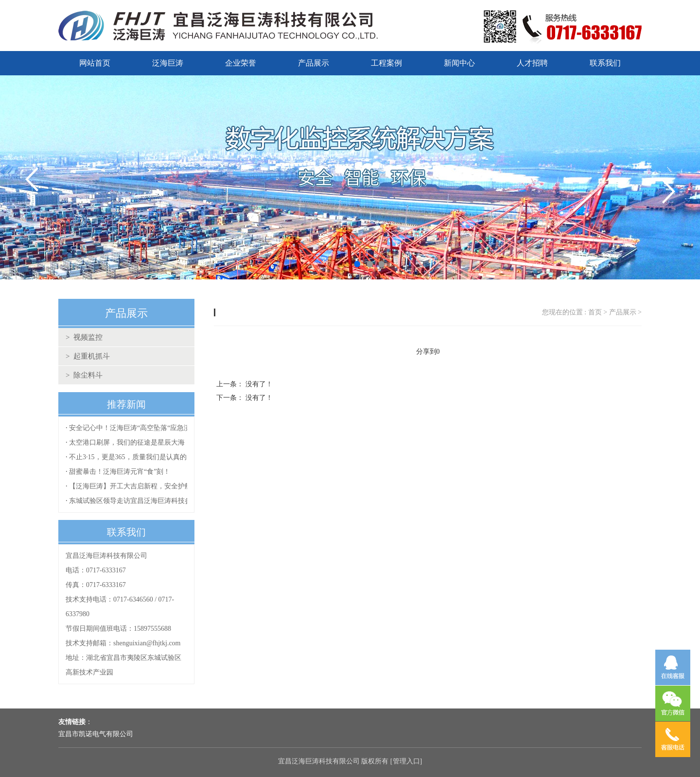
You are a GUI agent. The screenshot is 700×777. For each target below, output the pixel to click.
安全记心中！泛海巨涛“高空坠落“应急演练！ (137, 428)
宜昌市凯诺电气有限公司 (96, 734)
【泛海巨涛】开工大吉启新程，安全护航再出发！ (144, 486)
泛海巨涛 (168, 63)
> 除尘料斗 (84, 375)
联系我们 (605, 63)
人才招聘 (532, 63)
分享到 (426, 352)
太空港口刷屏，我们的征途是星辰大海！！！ (137, 442)
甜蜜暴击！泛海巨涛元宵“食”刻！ (120, 472)
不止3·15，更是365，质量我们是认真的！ (131, 457)
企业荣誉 (241, 63)
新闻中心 (459, 63)
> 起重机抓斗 (88, 356)
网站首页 (95, 63)
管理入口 (406, 761)
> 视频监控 (84, 337)
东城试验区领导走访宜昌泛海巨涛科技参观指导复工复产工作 (161, 501)
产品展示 (314, 63)
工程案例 (386, 63)
